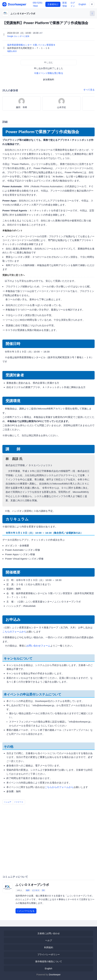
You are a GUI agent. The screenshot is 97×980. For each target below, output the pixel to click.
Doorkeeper (55, 975)
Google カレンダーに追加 (18, 36)
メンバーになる (26, 911)
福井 (28, 890)
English (82, 4)
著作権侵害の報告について (49, 961)
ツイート (19, 802)
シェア (8, 802)
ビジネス (36, 890)
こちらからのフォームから (59, 787)
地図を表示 (12, 51)
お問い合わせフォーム (38, 646)
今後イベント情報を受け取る (49, 73)
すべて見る (89, 90)
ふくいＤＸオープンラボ (23, 14)
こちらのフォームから (14, 632)
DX (43, 890)
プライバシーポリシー (49, 954)
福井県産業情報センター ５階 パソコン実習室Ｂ (32, 45)
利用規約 (49, 947)
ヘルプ (49, 940)
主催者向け (53, 4)
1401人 (19, 890)
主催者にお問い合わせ (49, 933)
